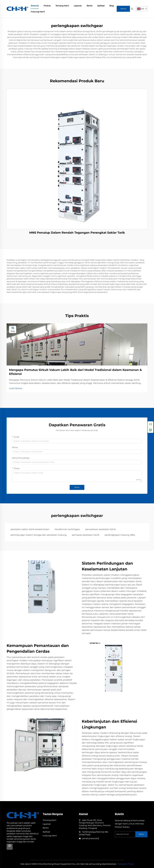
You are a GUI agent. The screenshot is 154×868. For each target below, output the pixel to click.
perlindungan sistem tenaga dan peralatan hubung (39, 535)
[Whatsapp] (10, 847)
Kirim (77, 487)
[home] (17, 9)
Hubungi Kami (38, 12)
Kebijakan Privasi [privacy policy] (126, 864)
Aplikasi (101, 6)
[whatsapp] (151, 430)
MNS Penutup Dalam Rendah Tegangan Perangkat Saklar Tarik (77, 233)
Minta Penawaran (123, 10)
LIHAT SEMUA (16, 388)
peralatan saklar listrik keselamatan (30, 529)
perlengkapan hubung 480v (120, 535)
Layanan (78, 6)
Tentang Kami (62, 6)
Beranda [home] (35, 6)
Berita (90, 6)
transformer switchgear (67, 529)
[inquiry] (151, 424)
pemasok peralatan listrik (86, 535)
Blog (112, 6)
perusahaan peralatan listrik (101, 529)
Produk (47, 6)
